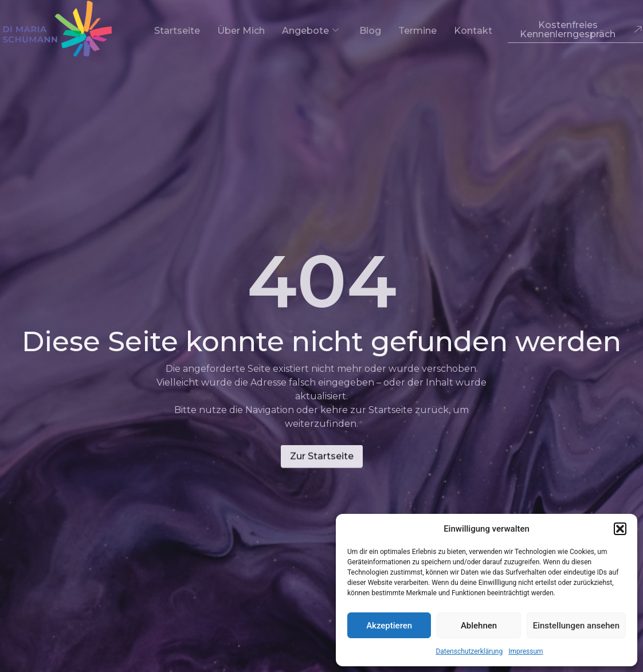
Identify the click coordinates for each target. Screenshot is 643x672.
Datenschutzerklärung (469, 651)
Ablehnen (479, 626)
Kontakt (473, 31)
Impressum (526, 651)
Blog (370, 31)
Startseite (177, 31)
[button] (620, 529)
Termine (417, 31)
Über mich (241, 31)
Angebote (310, 31)
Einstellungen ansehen (576, 626)
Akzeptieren (389, 626)
